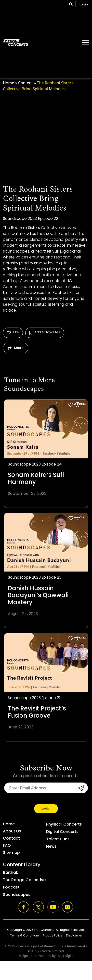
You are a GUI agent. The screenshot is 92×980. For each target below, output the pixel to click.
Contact (11, 838)
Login (84, 4)
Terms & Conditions (25, 935)
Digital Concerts (62, 832)
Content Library (22, 864)
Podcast (11, 887)
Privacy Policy (53, 935)
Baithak (11, 872)
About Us (12, 831)
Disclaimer (74, 935)
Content (26, 83)
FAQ (7, 845)
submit (81, 788)
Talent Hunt (58, 839)
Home (9, 83)
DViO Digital (66, 956)
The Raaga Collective (24, 880)
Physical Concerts (64, 824)
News (51, 846)
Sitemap (11, 852)
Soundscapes (17, 895)
